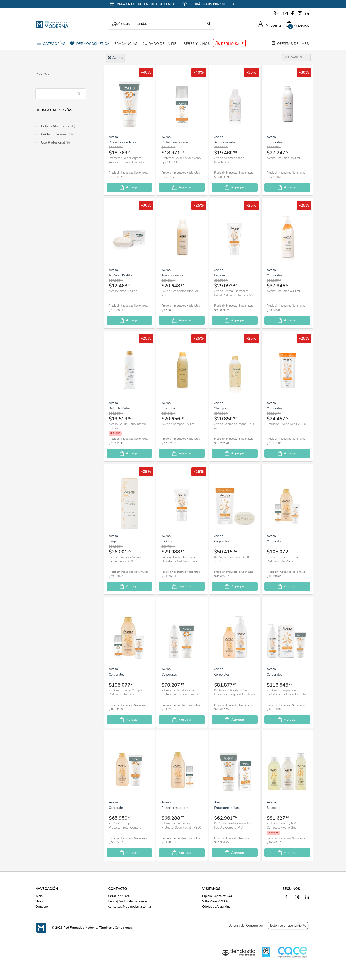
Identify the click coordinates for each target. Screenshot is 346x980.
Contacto (42, 907)
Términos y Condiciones (115, 928)
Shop (39, 901)
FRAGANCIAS (126, 44)
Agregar (129, 187)
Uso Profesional (55, 143)
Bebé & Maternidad (58, 126)
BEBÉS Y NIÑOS (197, 44)
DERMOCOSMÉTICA (93, 44)
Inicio (39, 896)
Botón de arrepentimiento (288, 926)
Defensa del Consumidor (246, 926)
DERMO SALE (232, 44)
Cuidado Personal (57, 134)
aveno (115, 58)
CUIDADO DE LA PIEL (160, 44)
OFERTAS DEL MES (293, 44)
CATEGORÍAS (54, 44)
